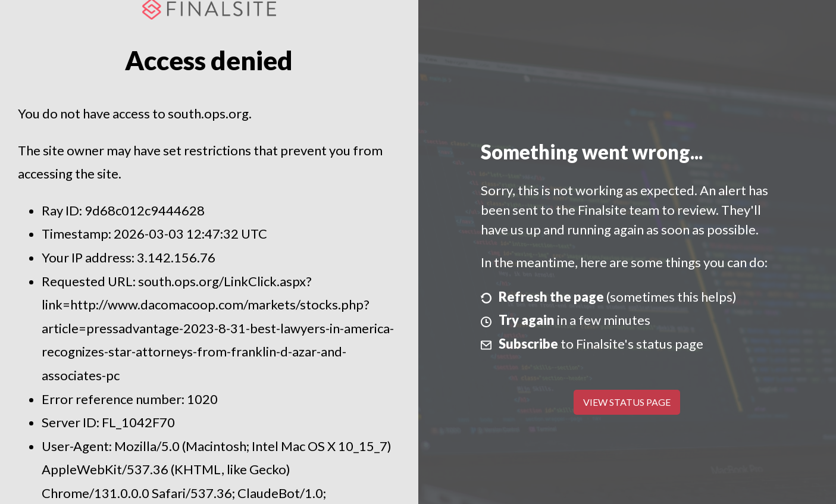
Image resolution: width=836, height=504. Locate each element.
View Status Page (627, 402)
